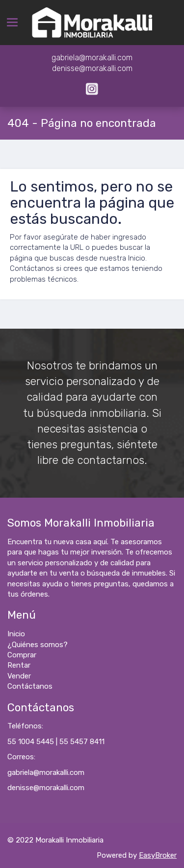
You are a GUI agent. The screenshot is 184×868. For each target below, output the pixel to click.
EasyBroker (158, 855)
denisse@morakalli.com (46, 788)
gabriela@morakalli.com (46, 772)
